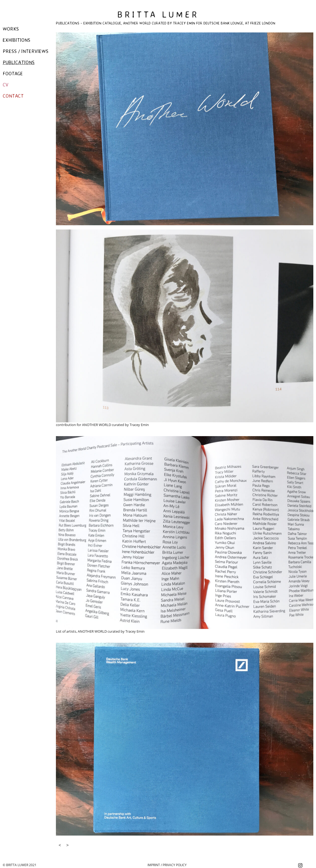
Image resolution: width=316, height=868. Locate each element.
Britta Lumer (158, 14)
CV (6, 85)
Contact (13, 96)
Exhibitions (17, 40)
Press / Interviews (26, 51)
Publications (19, 62)
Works (11, 29)
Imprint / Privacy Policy (167, 865)
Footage (13, 73)
